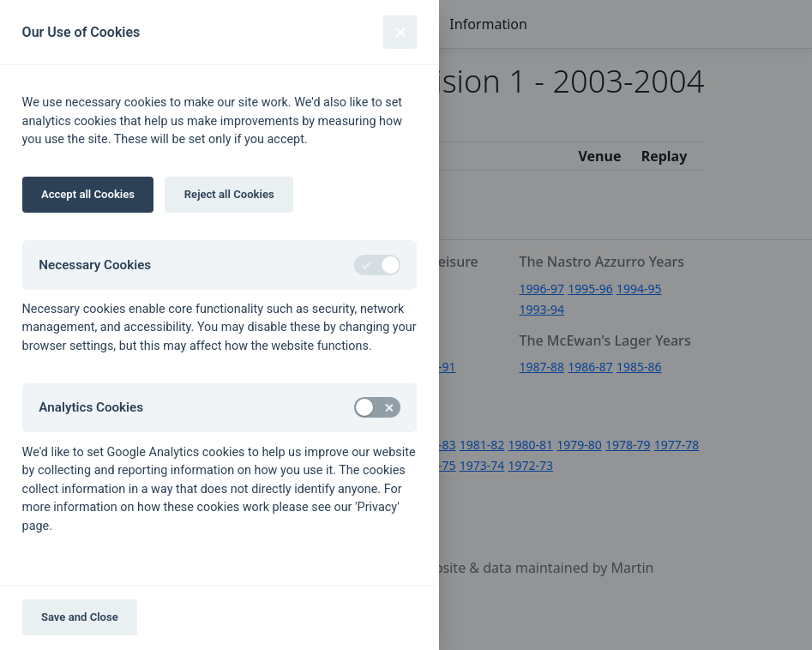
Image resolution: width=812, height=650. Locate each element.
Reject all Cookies (229, 194)
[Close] (400, 32)
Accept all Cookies (88, 194)
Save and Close (80, 617)
